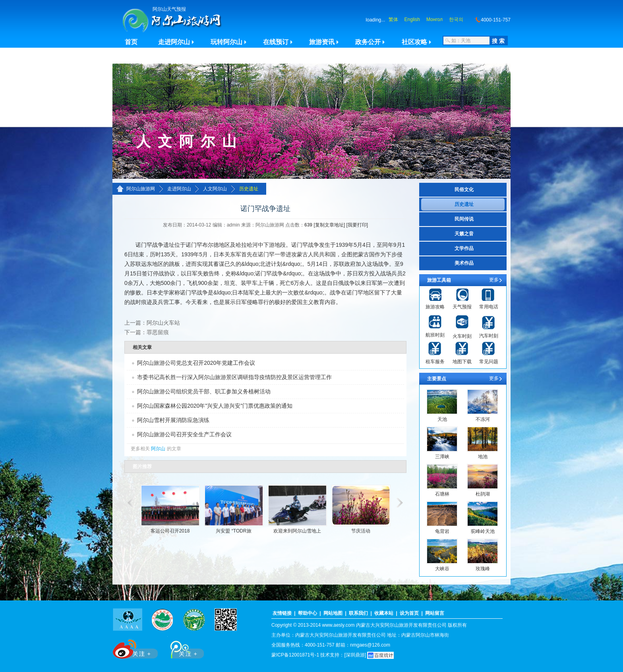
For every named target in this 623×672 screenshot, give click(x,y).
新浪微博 (136, 648)
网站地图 (333, 613)
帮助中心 (308, 613)
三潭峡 (442, 457)
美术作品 (464, 263)
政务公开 (368, 42)
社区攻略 (414, 42)
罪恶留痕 (158, 332)
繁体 (393, 19)
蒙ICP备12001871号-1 (295, 655)
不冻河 (483, 419)
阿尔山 (158, 449)
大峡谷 (442, 569)
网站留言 (435, 613)
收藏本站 (384, 613)
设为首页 (409, 613)
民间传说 (464, 219)
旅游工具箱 (439, 280)
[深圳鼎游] (355, 655)
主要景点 (437, 379)
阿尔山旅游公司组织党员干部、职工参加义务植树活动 (204, 391)
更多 (494, 280)
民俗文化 (464, 190)
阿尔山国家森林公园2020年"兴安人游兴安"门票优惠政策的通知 (215, 406)
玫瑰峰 (483, 569)
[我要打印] (357, 225)
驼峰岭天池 (483, 531)
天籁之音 (464, 234)
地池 (483, 457)
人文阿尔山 (215, 189)
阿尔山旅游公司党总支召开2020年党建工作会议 (196, 363)
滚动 (129, 503)
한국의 (456, 19)
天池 (442, 419)
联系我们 (358, 613)
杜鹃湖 (483, 494)
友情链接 (282, 613)
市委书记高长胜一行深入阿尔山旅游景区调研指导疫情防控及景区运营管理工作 (234, 377)
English (412, 19)
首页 (131, 42)
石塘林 (442, 494)
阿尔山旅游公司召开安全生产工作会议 (184, 434)
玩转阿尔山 (226, 42)
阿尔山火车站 (163, 323)
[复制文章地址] (329, 225)
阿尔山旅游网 (141, 189)
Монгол (434, 19)
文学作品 (464, 248)
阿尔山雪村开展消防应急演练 (173, 420)
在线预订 (276, 42)
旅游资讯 (322, 42)
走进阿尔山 (174, 42)
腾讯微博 (183, 648)
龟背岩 (442, 531)
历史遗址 (249, 189)
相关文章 (142, 347)
